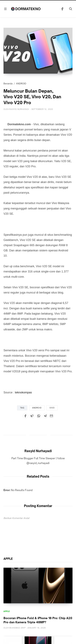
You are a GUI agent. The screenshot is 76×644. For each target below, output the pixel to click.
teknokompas (23, 392)
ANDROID (21, 84)
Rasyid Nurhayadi (38, 451)
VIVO (52, 408)
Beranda (8, 84)
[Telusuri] (71, 9)
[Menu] (5, 9)
